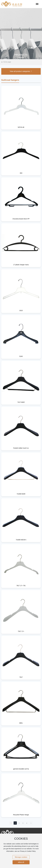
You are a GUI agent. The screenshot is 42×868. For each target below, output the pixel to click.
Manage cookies (21, 857)
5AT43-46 (21, 127)
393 (21, 173)
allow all (21, 862)
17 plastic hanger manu (21, 265)
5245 (21, 356)
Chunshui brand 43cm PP (21, 219)
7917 (21, 677)
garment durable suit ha (21, 769)
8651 (21, 723)
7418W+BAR (21, 494)
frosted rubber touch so (21, 448)
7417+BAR (21, 402)
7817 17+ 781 (21, 586)
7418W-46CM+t (21, 540)
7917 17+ (21, 631)
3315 (21, 311)
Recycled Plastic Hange (21, 815)
